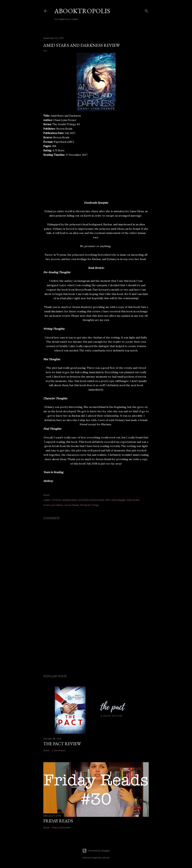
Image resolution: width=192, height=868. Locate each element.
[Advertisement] (96, 640)
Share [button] (46, 495)
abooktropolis (70, 500)
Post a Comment (61, 828)
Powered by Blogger (96, 851)
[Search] (146, 10)
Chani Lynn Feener (53, 505)
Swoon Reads (71, 505)
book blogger (119, 500)
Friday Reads (58, 821)
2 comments (59, 750)
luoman (106, 857)
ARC (108, 500)
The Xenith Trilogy (89, 505)
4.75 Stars (56, 500)
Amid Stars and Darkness (91, 500)
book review (133, 500)
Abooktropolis (82, 11)
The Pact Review (62, 744)
